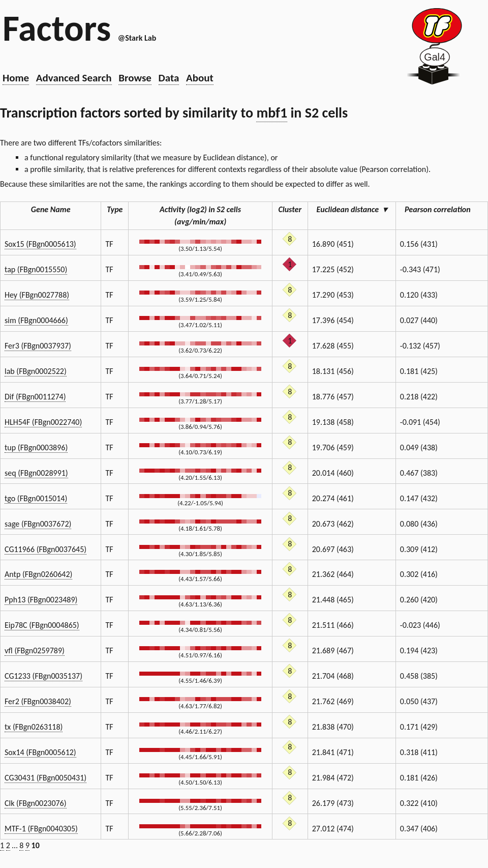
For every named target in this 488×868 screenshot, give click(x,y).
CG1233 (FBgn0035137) (43, 676)
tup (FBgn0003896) (36, 447)
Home (16, 78)
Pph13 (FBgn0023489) (41, 600)
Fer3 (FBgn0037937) (38, 346)
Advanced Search (74, 78)
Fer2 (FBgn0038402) (38, 701)
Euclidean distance (352, 209)
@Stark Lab (137, 38)
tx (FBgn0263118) (34, 727)
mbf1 (272, 113)
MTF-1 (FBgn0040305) (41, 829)
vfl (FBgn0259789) (35, 650)
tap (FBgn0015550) (36, 269)
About (200, 78)
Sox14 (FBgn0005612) (40, 752)
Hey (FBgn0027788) (37, 295)
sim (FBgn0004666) (36, 320)
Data (169, 78)
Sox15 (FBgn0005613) (40, 244)
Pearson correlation (442, 209)
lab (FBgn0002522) (36, 371)
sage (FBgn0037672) (38, 524)
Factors (57, 28)
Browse (135, 78)
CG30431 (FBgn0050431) (45, 778)
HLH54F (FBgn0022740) (43, 422)
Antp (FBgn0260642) (38, 574)
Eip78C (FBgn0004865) (42, 625)
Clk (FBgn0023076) (36, 803)
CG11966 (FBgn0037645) (45, 549)
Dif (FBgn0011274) (35, 397)
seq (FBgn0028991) (36, 473)
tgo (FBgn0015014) (36, 498)
